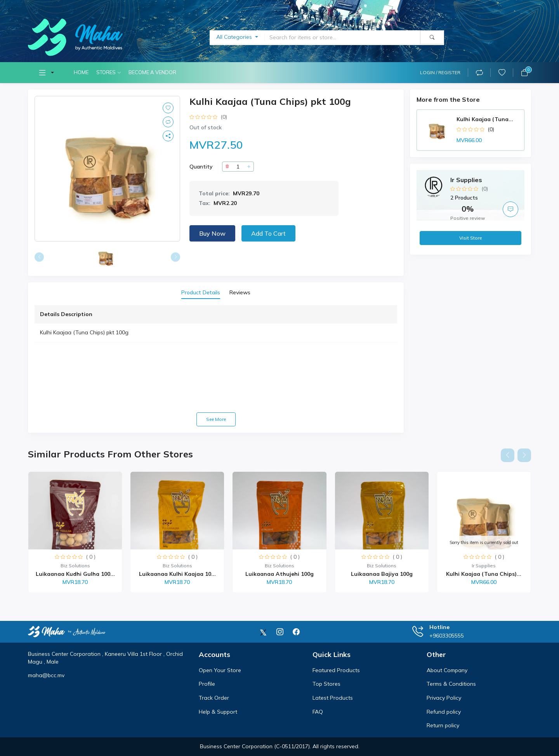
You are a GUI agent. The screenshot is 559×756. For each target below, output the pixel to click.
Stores (106, 72)
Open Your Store (220, 670)
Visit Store (470, 238)
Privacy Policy (444, 698)
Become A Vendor (152, 72)
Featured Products (336, 670)
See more (216, 419)
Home (81, 72)
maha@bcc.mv (46, 675)
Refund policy (444, 712)
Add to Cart (268, 233)
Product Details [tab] (201, 292)
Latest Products (333, 698)
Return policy (443, 725)
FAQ (318, 712)
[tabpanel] (216, 366)
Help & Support (218, 712)
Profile (207, 684)
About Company (447, 670)
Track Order (214, 698)
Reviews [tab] (240, 292)
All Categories (235, 37)
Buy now (212, 233)
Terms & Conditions (451, 684)
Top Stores (326, 684)
